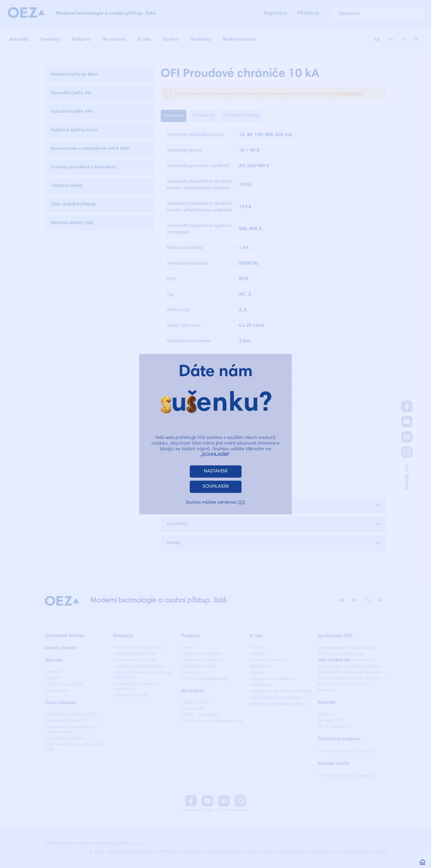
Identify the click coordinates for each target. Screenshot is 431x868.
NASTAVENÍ (216, 471)
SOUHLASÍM (216, 486)
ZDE (241, 503)
